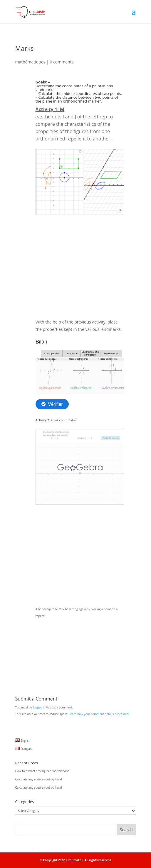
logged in (39, 707)
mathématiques (30, 62)
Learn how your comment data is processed (99, 714)
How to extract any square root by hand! (43, 771)
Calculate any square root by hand (38, 779)
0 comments (62, 62)
